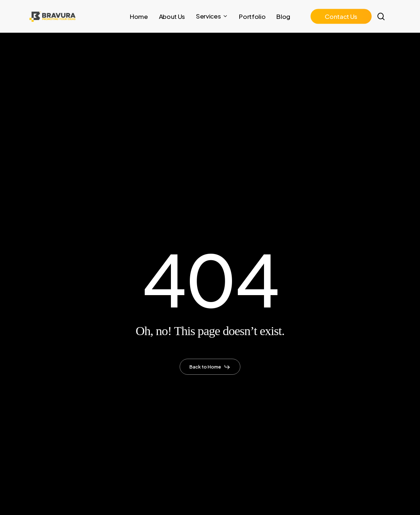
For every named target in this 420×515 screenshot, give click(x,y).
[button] (210, 367)
